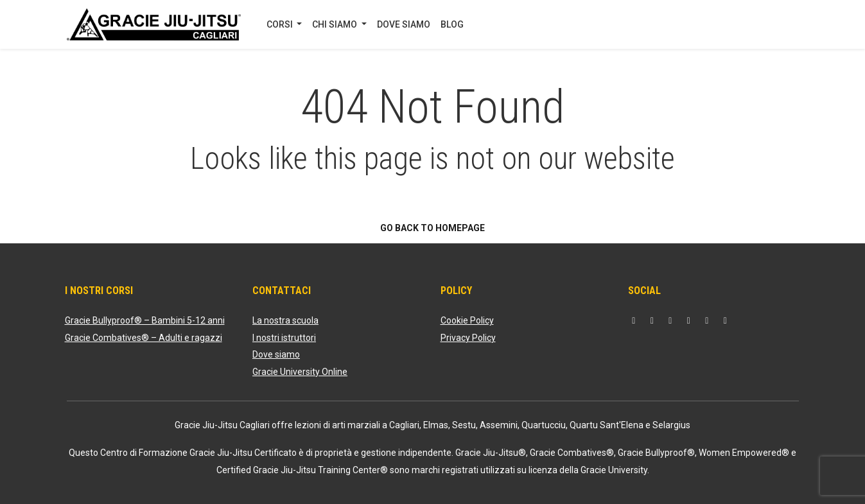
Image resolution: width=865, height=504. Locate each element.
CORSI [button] (281, 24)
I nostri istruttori (284, 338)
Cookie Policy (467, 320)
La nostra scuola (285, 320)
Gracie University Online (300, 372)
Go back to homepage (432, 228)
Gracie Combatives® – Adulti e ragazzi (144, 338)
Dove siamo (276, 354)
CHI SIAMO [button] (336, 24)
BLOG (452, 24)
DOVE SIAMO (404, 24)
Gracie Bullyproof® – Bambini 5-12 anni (145, 320)
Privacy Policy (468, 338)
